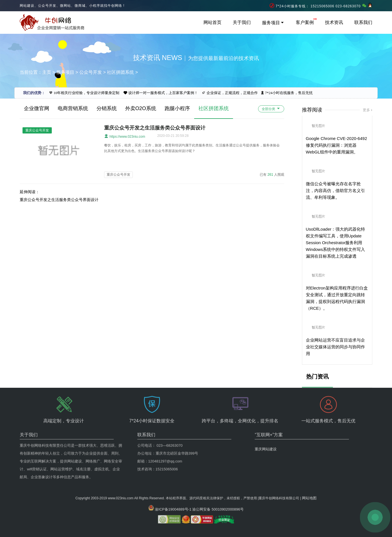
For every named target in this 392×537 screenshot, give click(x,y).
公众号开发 (91, 72)
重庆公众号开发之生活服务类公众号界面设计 (155, 128)
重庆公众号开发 (118, 175)
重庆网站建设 (266, 430)
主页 (47, 72)
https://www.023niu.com (125, 136)
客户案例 (305, 22)
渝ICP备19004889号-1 (173, 496)
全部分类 (271, 109)
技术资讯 (334, 22)
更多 (366, 110)
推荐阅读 (312, 110)
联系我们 (363, 22)
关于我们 (242, 22)
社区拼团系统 (120, 72)
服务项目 (273, 23)
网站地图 (309, 485)
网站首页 (212, 22)
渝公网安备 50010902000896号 (218, 496)
